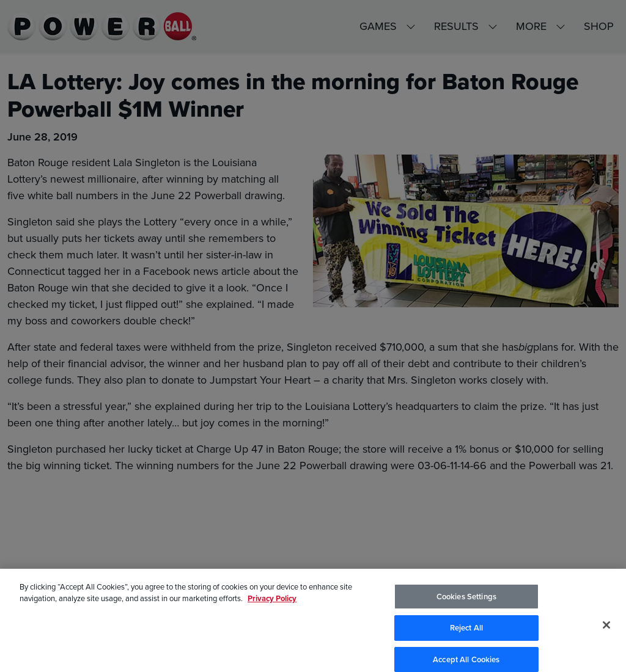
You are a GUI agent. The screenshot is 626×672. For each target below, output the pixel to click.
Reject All (466, 633)
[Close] (606, 630)
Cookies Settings (466, 602)
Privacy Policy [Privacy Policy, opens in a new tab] (272, 604)
